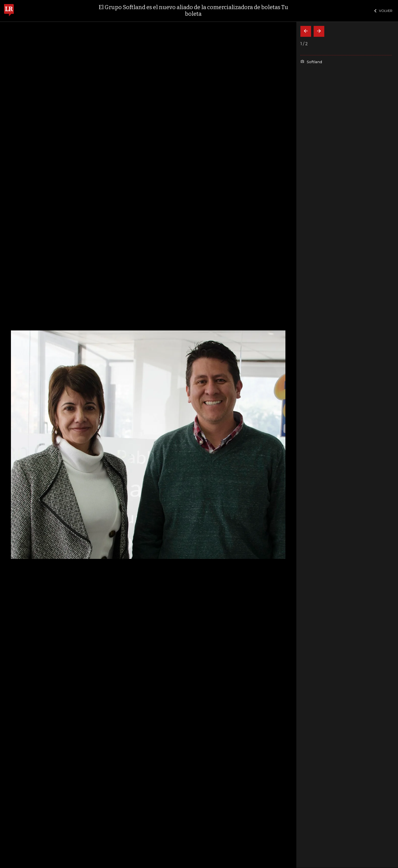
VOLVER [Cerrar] (383, 11)
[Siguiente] (319, 31)
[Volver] (306, 31)
